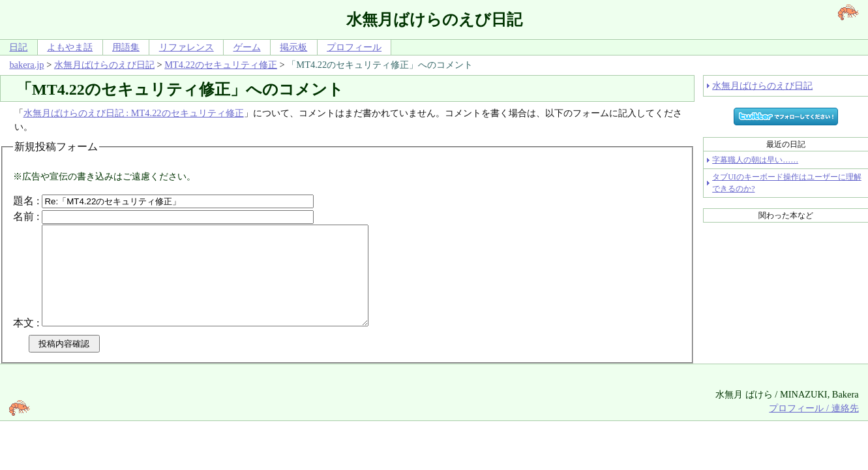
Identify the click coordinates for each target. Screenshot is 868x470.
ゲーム (247, 47)
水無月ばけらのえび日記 (104, 65)
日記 (18, 47)
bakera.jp (26, 65)
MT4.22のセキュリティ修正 (221, 65)
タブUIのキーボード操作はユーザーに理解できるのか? (787, 183)
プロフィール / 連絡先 (814, 428)
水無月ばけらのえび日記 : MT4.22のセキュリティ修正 (134, 113)
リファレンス (187, 47)
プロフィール (354, 47)
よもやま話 (70, 47)
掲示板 (293, 47)
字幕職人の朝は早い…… (755, 160)
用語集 (126, 47)
